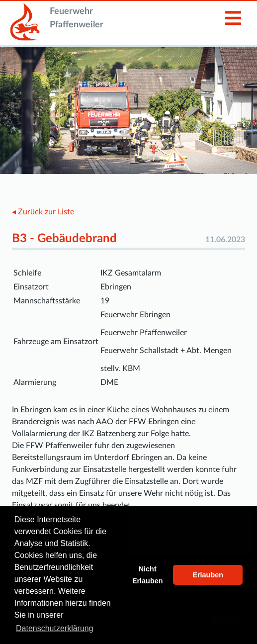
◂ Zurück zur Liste (43, 212)
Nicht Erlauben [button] (148, 575)
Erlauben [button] (208, 575)
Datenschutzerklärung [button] (55, 628)
